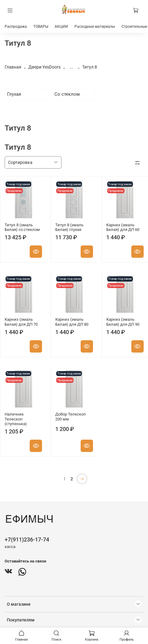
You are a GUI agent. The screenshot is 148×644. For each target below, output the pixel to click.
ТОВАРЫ (41, 27)
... (71, 67)
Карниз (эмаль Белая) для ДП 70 (21, 322)
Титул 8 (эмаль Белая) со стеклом (22, 227)
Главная (13, 67)
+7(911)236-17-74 (27, 539)
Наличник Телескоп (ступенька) (16, 419)
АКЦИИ (61, 27)
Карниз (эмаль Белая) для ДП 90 (123, 322)
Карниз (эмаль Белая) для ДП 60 (123, 227)
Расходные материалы (95, 27)
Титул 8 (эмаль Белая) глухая (69, 227)
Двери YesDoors (44, 67)
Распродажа (16, 27)
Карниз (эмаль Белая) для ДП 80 (72, 322)
